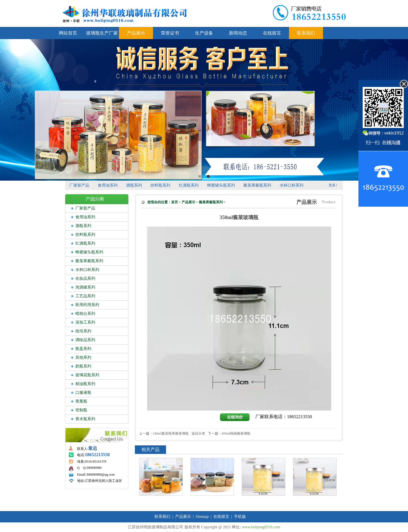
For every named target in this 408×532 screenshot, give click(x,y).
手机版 (240, 517)
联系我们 (306, 33)
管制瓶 (81, 410)
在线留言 (272, 33)
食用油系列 (108, 185)
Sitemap (202, 517)
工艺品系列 (85, 296)
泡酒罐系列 (85, 287)
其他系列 (83, 357)
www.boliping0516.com (261, 527)
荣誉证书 (170, 33)
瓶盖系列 (83, 349)
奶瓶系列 (83, 366)
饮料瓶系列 (160, 185)
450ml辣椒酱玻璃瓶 (236, 433)
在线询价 (235, 417)
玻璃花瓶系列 (87, 375)
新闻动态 (238, 33)
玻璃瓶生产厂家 (102, 33)
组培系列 (83, 331)
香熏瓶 (81, 401)
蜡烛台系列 (85, 314)
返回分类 (198, 433)
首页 (175, 202)
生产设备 (204, 33)
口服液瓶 (83, 393)
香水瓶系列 (85, 419)
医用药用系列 (87, 305)
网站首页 (68, 33)
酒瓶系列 (134, 185)
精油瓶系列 (85, 384)
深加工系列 (85, 322)
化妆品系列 (85, 278)
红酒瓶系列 (189, 185)
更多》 (334, 185)
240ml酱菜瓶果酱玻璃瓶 (171, 433)
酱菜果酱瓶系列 (257, 185)
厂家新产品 (79, 185)
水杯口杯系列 (292, 185)
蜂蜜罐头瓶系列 (221, 185)
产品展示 (136, 33)
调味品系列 (85, 340)
